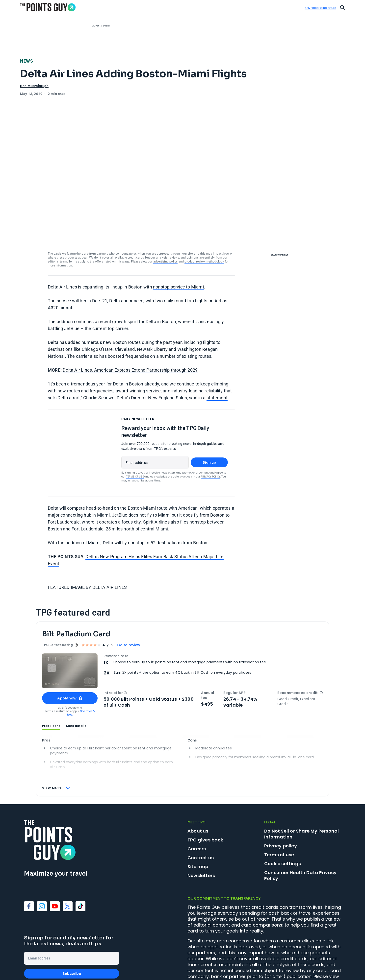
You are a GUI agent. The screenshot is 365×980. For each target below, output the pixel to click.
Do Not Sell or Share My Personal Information (301, 797)
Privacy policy (281, 809)
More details (76, 689)
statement (217, 361)
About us (198, 794)
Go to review (129, 608)
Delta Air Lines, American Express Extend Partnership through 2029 (130, 333)
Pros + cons (51, 689)
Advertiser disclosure (320, 8)
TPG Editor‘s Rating (57, 608)
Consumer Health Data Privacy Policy (300, 838)
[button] (125, 656)
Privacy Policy (210, 440)
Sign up (209, 425)
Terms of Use (135, 440)
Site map (198, 829)
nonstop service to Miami (178, 250)
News (26, 61)
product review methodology (204, 224)
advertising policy (166, 224)
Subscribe (72, 936)
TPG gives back (205, 803)
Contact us (201, 821)
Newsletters (201, 838)
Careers (197, 812)
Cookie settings (283, 827)
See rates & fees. (81, 676)
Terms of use (279, 818)
